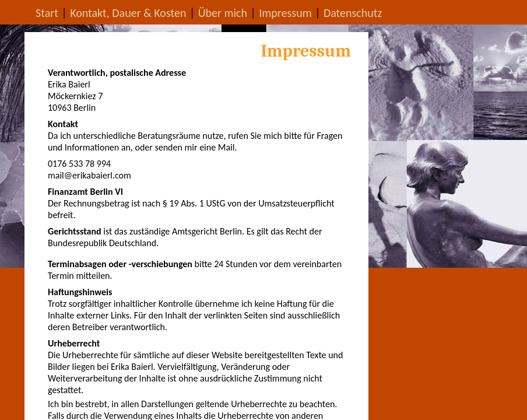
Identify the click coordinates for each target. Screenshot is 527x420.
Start (47, 13)
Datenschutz (353, 13)
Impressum (285, 13)
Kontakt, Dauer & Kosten (128, 13)
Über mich (223, 13)
